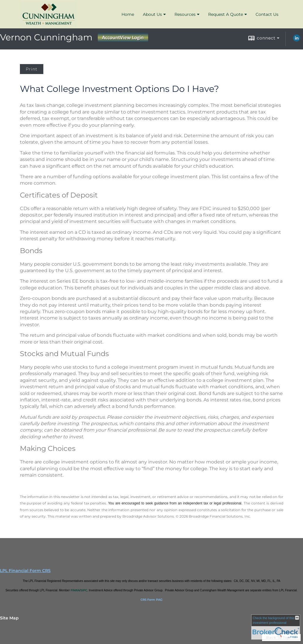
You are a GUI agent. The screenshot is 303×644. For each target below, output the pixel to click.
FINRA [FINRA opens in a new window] (75, 590)
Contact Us (267, 14)
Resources (185, 14)
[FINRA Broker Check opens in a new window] (276, 627)
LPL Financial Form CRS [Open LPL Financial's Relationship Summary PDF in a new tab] (25, 571)
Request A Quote (226, 14)
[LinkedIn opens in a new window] (297, 40)
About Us (152, 14)
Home (128, 14)
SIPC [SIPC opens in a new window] (84, 590)
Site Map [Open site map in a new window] (9, 618)
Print (32, 69)
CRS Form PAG (151, 600)
